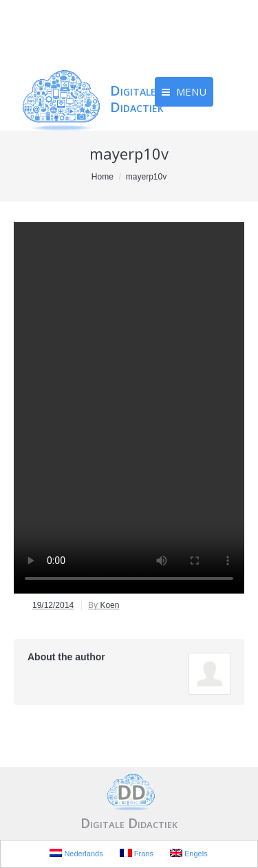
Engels (189, 853)
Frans (137, 853)
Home (103, 177)
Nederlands (76, 853)
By (104, 605)
